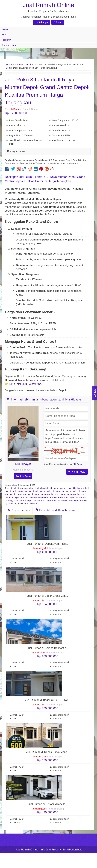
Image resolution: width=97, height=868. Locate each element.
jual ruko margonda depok (63, 494)
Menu (58, 22)
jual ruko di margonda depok (36, 494)
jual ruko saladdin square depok (36, 497)
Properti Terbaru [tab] (19, 510)
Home (5, 29)
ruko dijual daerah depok (69, 500)
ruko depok (58, 497)
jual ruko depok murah (76, 491)
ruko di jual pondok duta (45, 500)
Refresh (78, 464)
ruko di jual (69, 497)
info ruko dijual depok (74, 488)
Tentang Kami (9, 45)
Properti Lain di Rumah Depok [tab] (55, 510)
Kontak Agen (42, 22)
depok (13, 488)
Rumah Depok (24, 65)
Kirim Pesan (77, 472)
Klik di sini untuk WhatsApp (25, 384)
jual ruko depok (31, 491)
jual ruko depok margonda (52, 491)
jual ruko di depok (13, 494)
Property (6, 40)
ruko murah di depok (27, 503)
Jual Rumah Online (48, 5)
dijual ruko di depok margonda (48, 488)
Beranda (10, 65)
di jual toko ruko (25, 488)
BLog (4, 35)
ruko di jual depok (24, 500)
